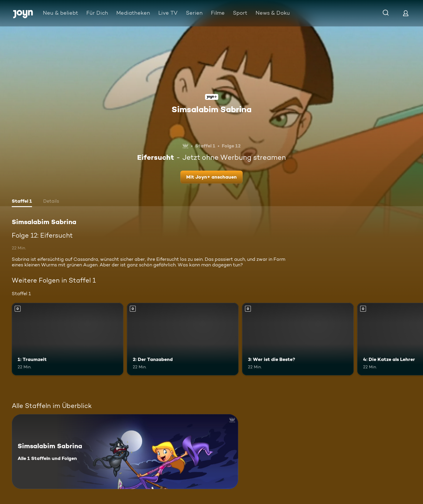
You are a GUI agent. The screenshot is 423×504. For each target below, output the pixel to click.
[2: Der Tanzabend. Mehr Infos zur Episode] (183, 339)
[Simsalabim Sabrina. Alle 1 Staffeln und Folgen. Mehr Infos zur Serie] (125, 452)
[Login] (406, 13)
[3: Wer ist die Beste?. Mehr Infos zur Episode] (298, 339)
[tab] (22, 202)
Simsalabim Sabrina (211, 109)
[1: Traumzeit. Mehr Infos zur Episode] (68, 339)
